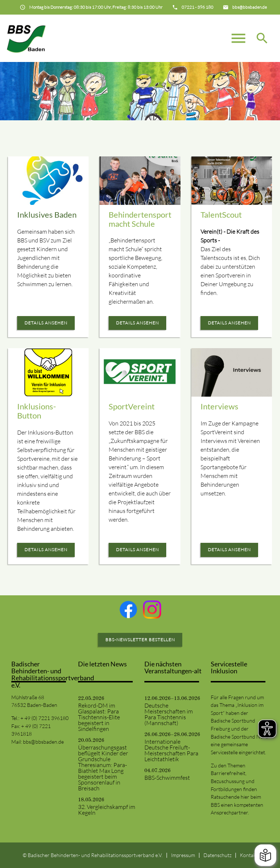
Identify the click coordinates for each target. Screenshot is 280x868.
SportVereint (132, 406)
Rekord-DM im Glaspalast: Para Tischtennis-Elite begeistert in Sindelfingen (99, 717)
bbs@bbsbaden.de (43, 742)
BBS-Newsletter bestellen (140, 640)
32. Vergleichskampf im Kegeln (107, 810)
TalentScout (221, 215)
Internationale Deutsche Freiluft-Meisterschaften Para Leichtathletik (171, 750)
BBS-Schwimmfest (167, 778)
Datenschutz (217, 855)
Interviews (219, 406)
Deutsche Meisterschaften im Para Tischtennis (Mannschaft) (169, 714)
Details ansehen (46, 323)
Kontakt (249, 855)
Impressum (183, 855)
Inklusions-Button (37, 411)
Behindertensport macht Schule (140, 219)
